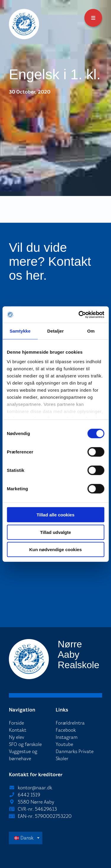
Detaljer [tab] (56, 331)
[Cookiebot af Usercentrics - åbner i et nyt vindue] (79, 314)
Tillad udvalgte (55, 532)
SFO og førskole (25, 744)
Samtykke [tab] (20, 331)
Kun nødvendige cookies (56, 550)
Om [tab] (91, 331)
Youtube (64, 744)
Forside (16, 723)
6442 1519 (29, 795)
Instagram (67, 737)
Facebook (66, 730)
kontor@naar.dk (35, 788)
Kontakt (18, 730)
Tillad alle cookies (55, 515)
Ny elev (17, 737)
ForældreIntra (70, 723)
